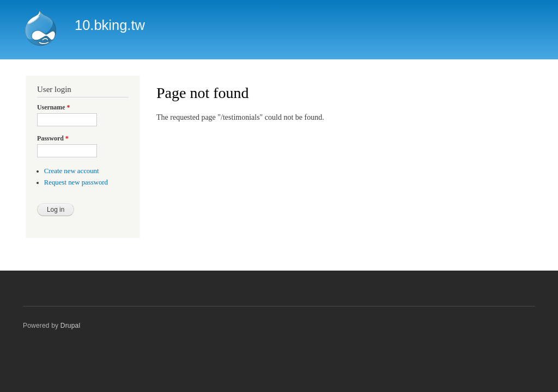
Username (53, 107)
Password (53, 138)
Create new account (72, 171)
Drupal (71, 326)
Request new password (76, 182)
